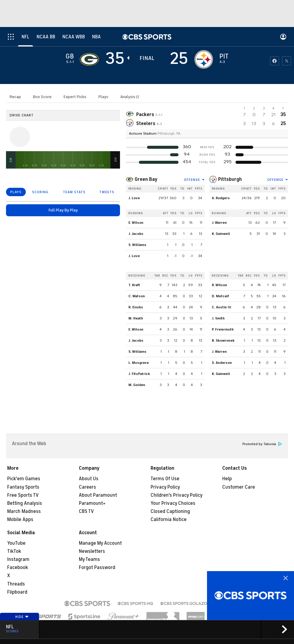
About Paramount (98, 495)
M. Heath (136, 318)
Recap (15, 97)
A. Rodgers (221, 198)
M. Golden (137, 385)
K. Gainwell (221, 234)
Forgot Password (97, 568)
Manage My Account (100, 543)
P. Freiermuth (223, 329)
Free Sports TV (23, 495)
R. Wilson (219, 285)
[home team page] (204, 59)
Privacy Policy (165, 487)
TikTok (14, 551)
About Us (89, 479)
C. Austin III (222, 307)
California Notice (169, 520)
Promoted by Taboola (262, 444)
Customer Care (239, 487)
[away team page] (89, 59)
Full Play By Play (63, 210)
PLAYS (16, 192)
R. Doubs (136, 307)
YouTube (16, 543)
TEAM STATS (74, 192)
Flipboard (17, 592)
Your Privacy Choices (173, 503)
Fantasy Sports (23, 487)
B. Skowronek (223, 340)
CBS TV (86, 511)
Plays (103, 97)
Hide (22, 617)
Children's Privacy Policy (177, 495)
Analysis (128, 97)
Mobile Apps (20, 520)
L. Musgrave (139, 363)
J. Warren (219, 223)
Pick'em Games (24, 479)
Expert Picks (75, 97)
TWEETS (107, 192)
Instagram (18, 559)
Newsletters (92, 551)
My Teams (89, 559)
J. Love (134, 198)
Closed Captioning (170, 511)
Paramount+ (92, 503)
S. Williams (137, 245)
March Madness (24, 511)
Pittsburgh (230, 179)
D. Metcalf (220, 296)
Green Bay (146, 179)
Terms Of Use (165, 479)
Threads (16, 584)
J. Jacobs (136, 234)
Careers (87, 487)
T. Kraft (134, 285)
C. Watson (137, 296)
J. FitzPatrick (139, 374)
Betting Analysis (25, 503)
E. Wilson (136, 223)
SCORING (40, 192)
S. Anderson (222, 363)
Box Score (42, 97)
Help (227, 479)
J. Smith (218, 318)
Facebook (18, 568)
